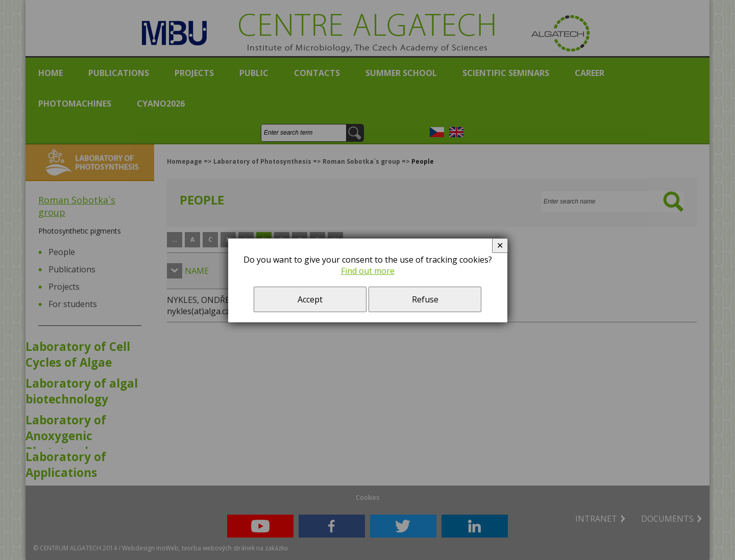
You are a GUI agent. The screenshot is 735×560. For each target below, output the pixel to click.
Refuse (425, 299)
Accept (310, 299)
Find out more (368, 271)
